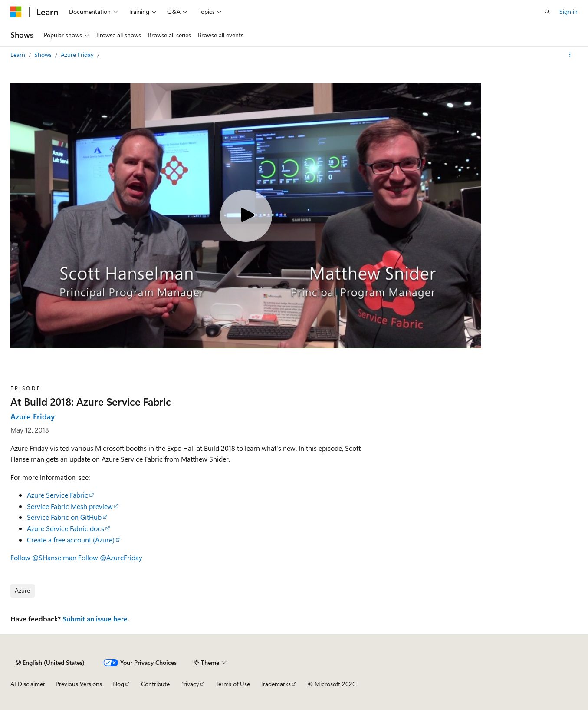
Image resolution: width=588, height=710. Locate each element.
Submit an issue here (95, 619)
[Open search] (547, 12)
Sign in (568, 12)
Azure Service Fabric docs (66, 528)
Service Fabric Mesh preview (70, 506)
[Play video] (246, 216)
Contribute (155, 684)
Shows (44, 54)
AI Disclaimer (28, 684)
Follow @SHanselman (43, 557)
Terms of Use (233, 684)
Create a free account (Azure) (71, 540)
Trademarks (276, 684)
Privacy (190, 684)
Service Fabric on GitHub (64, 517)
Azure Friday (78, 54)
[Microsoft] (16, 12)
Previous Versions (79, 684)
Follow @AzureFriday (110, 557)
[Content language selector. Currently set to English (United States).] (50, 663)
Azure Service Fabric (57, 495)
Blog (118, 684)
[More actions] (570, 55)
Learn (19, 54)
